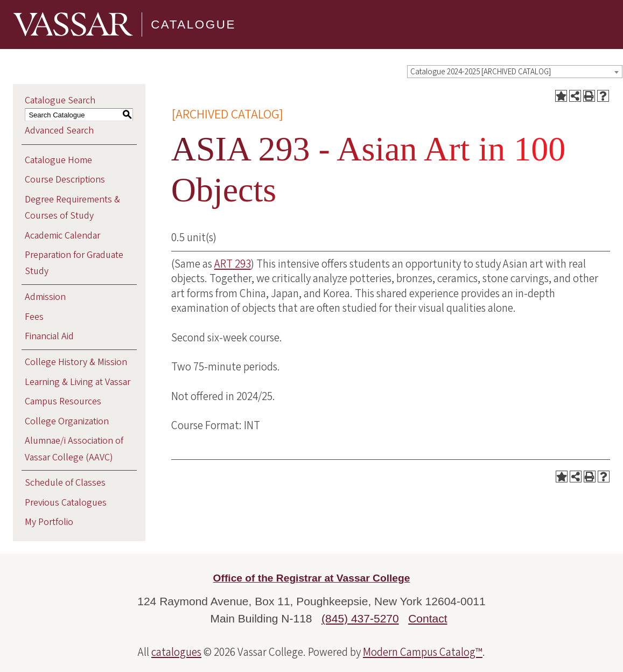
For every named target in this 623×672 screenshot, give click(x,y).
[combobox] (515, 72)
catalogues (176, 652)
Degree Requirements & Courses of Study (72, 208)
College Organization (67, 421)
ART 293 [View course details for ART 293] (233, 264)
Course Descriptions (65, 180)
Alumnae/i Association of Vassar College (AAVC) (74, 449)
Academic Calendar (62, 236)
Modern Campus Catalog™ (423, 652)
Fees (34, 317)
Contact (428, 618)
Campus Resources (63, 401)
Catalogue (193, 24)
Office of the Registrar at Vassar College (312, 578)
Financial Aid (49, 336)
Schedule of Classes (65, 483)
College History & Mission (76, 362)
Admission (45, 297)
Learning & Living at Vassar (78, 382)
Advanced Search (59, 131)
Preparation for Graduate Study (74, 263)
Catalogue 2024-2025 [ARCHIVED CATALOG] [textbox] (481, 72)
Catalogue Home (58, 160)
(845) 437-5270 (360, 618)
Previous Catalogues (66, 503)
